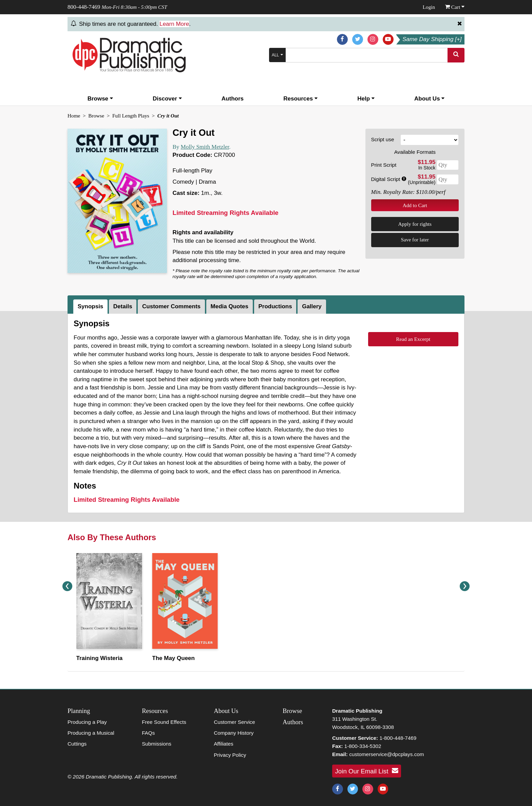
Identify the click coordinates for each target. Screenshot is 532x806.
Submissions (157, 744)
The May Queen (173, 658)
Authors (233, 99)
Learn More (174, 24)
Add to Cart (415, 205)
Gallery (312, 306)
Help (366, 99)
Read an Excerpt (413, 339)
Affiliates (224, 744)
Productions (275, 306)
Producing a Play (87, 722)
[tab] (91, 307)
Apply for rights (415, 224)
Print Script (384, 165)
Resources (300, 99)
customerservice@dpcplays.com (386, 754)
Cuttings (77, 744)
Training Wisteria (99, 658)
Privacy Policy (230, 755)
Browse (100, 99)
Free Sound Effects (164, 722)
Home (74, 116)
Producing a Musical (91, 733)
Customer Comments (171, 306)
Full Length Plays (131, 116)
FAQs (148, 733)
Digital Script (389, 179)
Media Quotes (230, 306)
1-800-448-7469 (398, 738)
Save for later (415, 240)
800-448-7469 (84, 7)
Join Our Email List (367, 771)
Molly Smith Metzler (205, 147)
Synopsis (91, 306)
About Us (429, 99)
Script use (383, 139)
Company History (234, 733)
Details (123, 306)
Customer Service (234, 722)
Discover (167, 99)
